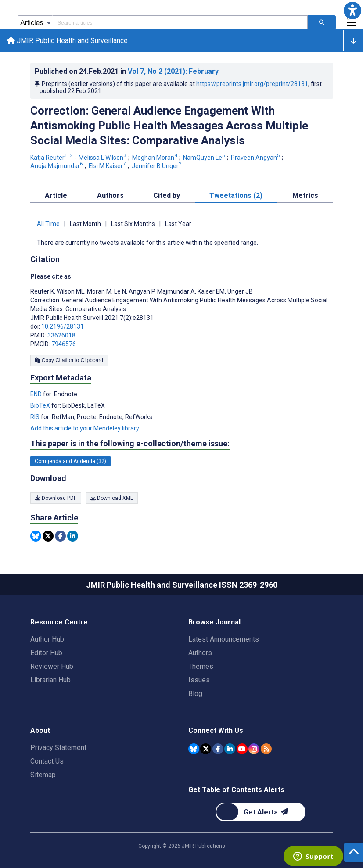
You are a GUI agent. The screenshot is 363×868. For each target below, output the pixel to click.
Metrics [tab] (305, 195)
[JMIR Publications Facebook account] (218, 749)
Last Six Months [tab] (133, 224)
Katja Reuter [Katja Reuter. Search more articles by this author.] (52, 158)
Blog (195, 694)
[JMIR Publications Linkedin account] (230, 749)
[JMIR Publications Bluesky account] (194, 749)
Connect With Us (216, 730)
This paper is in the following (130, 444)
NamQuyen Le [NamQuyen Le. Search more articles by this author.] (205, 158)
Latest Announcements (224, 639)
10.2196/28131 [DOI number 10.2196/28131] (63, 326)
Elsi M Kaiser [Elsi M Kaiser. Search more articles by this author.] (108, 166)
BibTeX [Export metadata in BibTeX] (41, 405)
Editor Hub (46, 653)
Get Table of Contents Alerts (236, 790)
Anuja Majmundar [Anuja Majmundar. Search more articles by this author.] (57, 166)
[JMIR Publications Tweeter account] (206, 749)
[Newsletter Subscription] (261, 812)
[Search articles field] (180, 22)
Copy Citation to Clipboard (69, 360)
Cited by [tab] (167, 195)
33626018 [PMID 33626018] (61, 335)
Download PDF (56, 498)
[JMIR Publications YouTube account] (242, 749)
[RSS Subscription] (266, 749)
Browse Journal (214, 622)
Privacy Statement (58, 748)
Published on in (127, 71)
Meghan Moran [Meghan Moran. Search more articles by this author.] (155, 158)
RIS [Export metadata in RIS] (36, 417)
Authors (200, 653)
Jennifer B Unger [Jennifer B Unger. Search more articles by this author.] (157, 166)
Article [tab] (56, 195)
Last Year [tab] (178, 224)
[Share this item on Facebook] (60, 536)
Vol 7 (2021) (173, 71)
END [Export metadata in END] (37, 394)
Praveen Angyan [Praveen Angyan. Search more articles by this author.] (256, 158)
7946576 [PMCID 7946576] (64, 344)
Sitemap (43, 775)
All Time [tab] (48, 224)
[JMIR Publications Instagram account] (254, 749)
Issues (199, 680)
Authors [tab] (110, 195)
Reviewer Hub (52, 666)
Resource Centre (59, 622)
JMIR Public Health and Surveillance (67, 41)
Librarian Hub (50, 680)
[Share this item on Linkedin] (73, 536)
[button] (352, 11)
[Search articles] (322, 22)
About (40, 730)
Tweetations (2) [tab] (236, 195)
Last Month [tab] (85, 224)
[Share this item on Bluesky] (36, 536)
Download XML (112, 498)
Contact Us (47, 761)
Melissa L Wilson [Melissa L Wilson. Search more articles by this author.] (103, 158)
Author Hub (47, 639)
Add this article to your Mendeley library (85, 428)
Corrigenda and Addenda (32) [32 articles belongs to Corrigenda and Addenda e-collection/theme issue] (70, 461)
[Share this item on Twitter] (48, 536)
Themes (201, 666)
